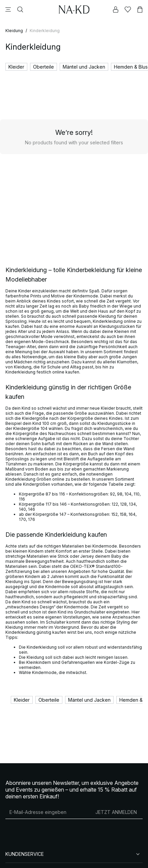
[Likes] (128, 9)
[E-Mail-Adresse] (48, 812)
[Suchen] (20, 9)
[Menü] (8, 9)
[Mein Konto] (116, 9)
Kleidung (14, 31)
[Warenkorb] (140, 9)
